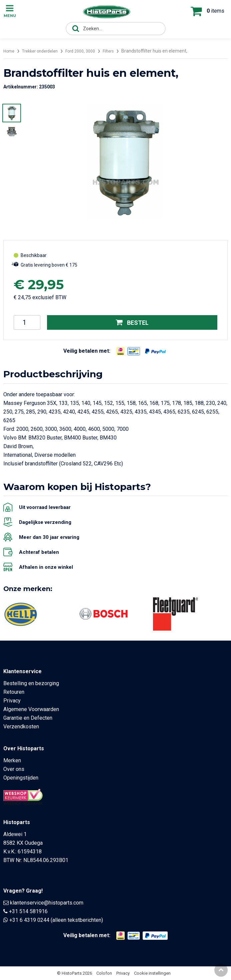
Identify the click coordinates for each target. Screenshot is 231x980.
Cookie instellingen (152, 973)
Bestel (132, 322)
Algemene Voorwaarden (31, 709)
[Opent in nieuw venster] (120, 351)
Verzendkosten (21, 727)
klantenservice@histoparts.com (47, 903)
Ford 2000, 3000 (89, 51)
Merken (12, 760)
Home (10, 51)
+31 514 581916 (28, 911)
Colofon (104, 973)
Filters (120, 51)
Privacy (12, 701)
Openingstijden (21, 778)
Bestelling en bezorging (31, 683)
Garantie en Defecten (28, 718)
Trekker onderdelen (44, 51)
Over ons (14, 769)
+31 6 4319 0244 (29, 920)
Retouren (14, 692)
